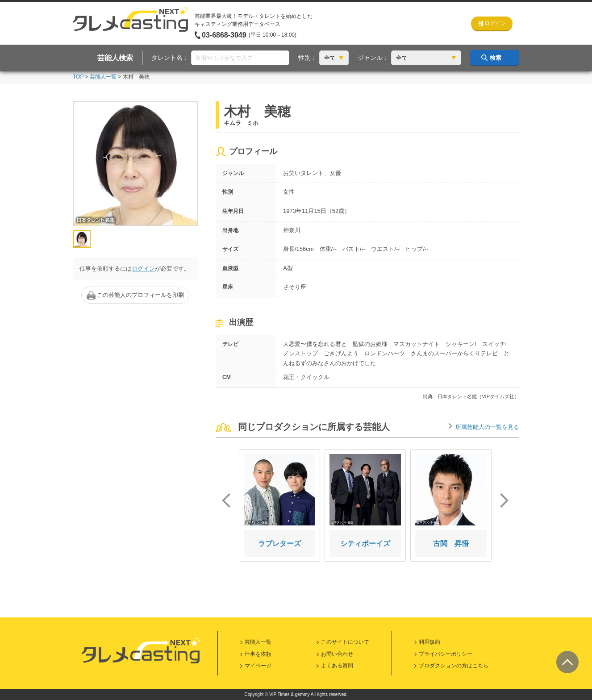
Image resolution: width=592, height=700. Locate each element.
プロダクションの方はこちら (454, 666)
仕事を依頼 (258, 654)
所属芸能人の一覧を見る (487, 427)
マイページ (258, 666)
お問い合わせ (337, 654)
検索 (496, 58)
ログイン (143, 269)
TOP (78, 77)
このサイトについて (345, 642)
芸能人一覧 (103, 77)
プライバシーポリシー (446, 654)
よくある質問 (337, 666)
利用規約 (429, 642)
